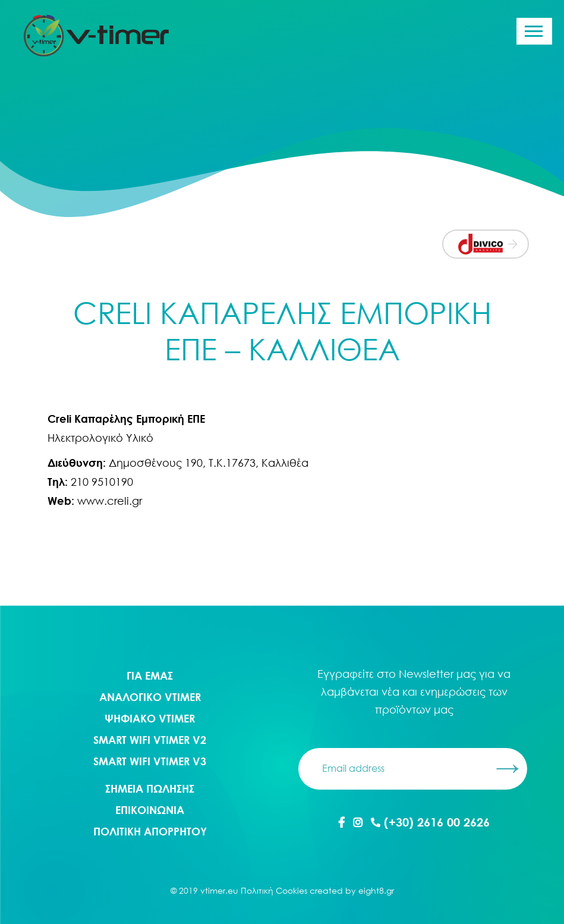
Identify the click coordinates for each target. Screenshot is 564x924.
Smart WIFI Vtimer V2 (150, 740)
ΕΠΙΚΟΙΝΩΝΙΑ (150, 810)
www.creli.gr (108, 501)
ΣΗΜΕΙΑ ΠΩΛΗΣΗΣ (150, 788)
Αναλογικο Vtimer (150, 697)
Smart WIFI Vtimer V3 (150, 761)
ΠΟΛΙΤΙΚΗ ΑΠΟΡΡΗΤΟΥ (150, 831)
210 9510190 (102, 482)
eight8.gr (376, 890)
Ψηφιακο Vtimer (150, 718)
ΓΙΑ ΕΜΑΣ (150, 675)
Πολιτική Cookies (274, 890)
